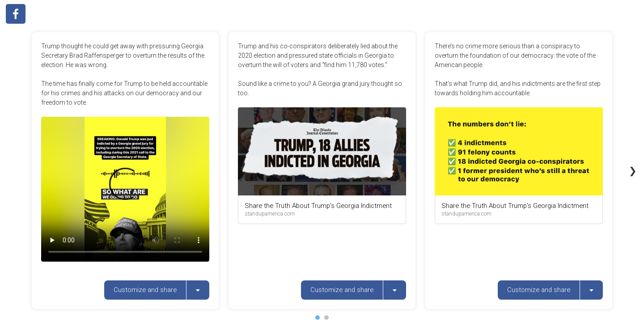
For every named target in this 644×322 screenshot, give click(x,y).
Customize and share (145, 290)
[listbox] (198, 290)
